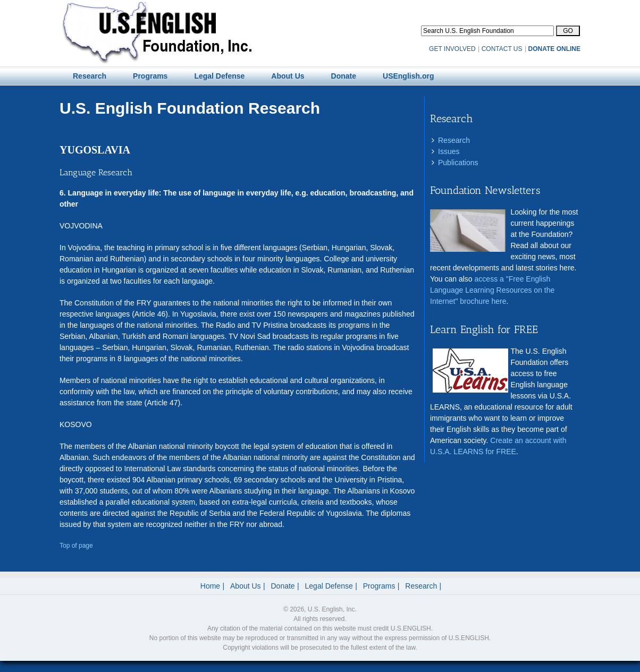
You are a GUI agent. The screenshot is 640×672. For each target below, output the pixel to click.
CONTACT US (502, 49)
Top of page (76, 546)
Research (454, 140)
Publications (458, 163)
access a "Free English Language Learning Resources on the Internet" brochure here (492, 290)
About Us (246, 586)
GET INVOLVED (452, 49)
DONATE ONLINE (554, 49)
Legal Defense (329, 586)
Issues (449, 151)
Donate (283, 586)
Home (210, 586)
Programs (379, 586)
